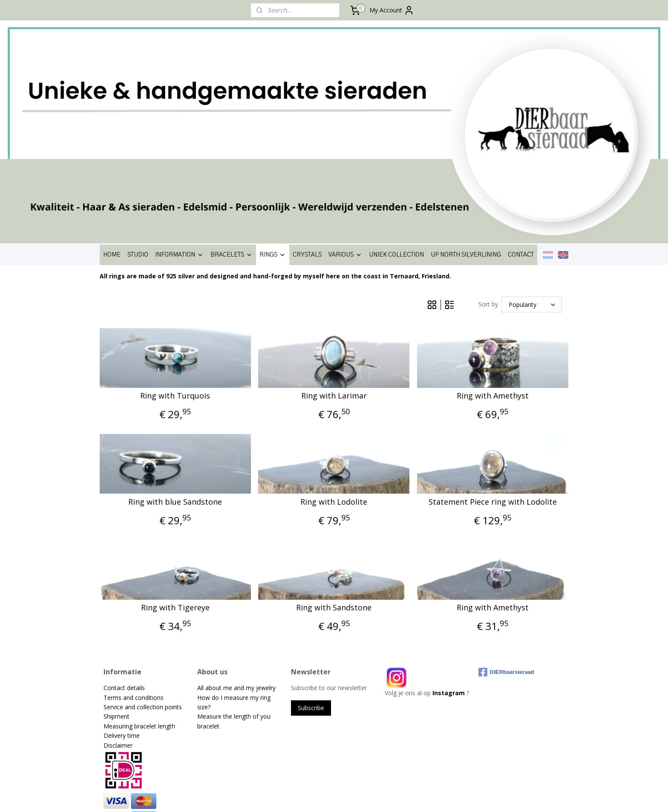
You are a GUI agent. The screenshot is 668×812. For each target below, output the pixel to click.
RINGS (273, 152)
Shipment (117, 614)
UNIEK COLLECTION (396, 152)
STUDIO (138, 152)
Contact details (124, 585)
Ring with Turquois (175, 293)
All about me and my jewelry (237, 585)
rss (322, 796)
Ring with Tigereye (175, 505)
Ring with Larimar (334, 293)
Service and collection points (143, 604)
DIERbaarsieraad (506, 569)
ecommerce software (356, 796)
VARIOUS (345, 152)
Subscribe (311, 605)
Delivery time (122, 633)
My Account (392, 10)
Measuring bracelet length (139, 623)
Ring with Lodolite (334, 399)
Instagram (449, 590)
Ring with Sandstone (334, 505)
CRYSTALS (307, 152)
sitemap (304, 796)
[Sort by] (532, 202)
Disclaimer (118, 643)
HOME (112, 152)
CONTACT (521, 152)
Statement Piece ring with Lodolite (493, 399)
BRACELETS (232, 152)
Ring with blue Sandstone (175, 399)
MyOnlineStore (431, 796)
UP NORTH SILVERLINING (466, 152)
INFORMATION (179, 152)
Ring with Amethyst (493, 293)
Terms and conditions (134, 595)
